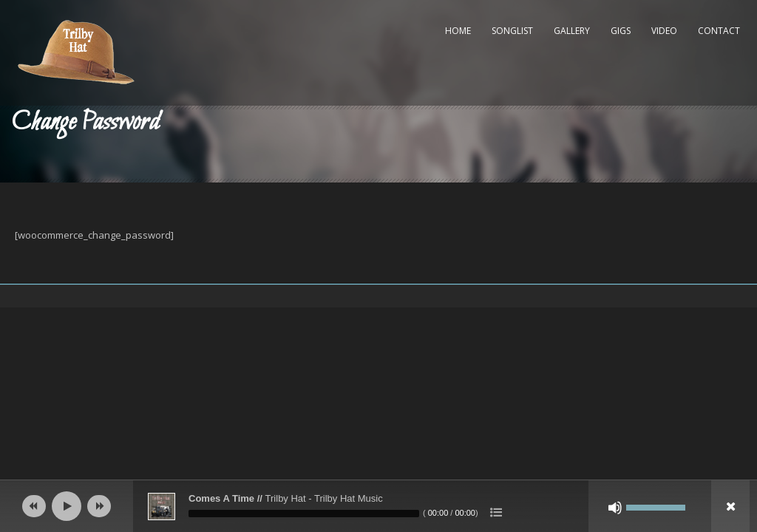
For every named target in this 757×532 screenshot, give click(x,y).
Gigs (621, 31)
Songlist (512, 31)
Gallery (572, 31)
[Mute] (615, 508)
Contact (719, 31)
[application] (378, 506)
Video (664, 31)
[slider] (304, 514)
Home (458, 31)
